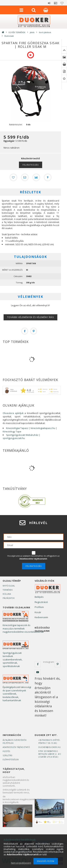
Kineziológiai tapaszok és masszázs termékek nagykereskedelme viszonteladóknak (23, 628)
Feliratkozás (31, 165)
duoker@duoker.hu (49, 747)
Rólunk (7, 594)
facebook (38, 664)
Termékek (8, 590)
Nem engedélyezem (21, 863)
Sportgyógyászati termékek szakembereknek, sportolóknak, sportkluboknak (13, 660)
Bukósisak (9, 36)
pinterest (58, 664)
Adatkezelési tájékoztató (16, 747)
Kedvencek (62, 3)
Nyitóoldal (9, 586)
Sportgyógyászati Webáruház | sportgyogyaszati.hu (21, 437)
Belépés (49, 3)
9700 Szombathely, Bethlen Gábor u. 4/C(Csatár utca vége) (50, 754)
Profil (56, 3)
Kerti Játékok (45, 32)
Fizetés (6, 751)
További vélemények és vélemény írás (30, 317)
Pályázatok (9, 598)
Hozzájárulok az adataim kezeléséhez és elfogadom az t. (33, 557)
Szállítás (8, 755)
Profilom (39, 607)
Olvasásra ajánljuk (13, 413)
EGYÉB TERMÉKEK (17, 32)
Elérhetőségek (11, 760)
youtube (38, 672)
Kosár (38, 612)
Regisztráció (41, 602)
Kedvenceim (41, 617)
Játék (32, 32)
